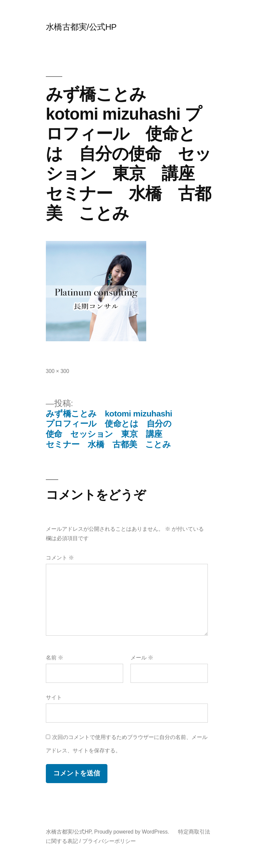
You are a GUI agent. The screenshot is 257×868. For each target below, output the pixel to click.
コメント (60, 558)
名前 (55, 658)
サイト (54, 697)
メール (142, 658)
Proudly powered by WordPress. (133, 832)
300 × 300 (58, 371)
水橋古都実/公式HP (81, 27)
